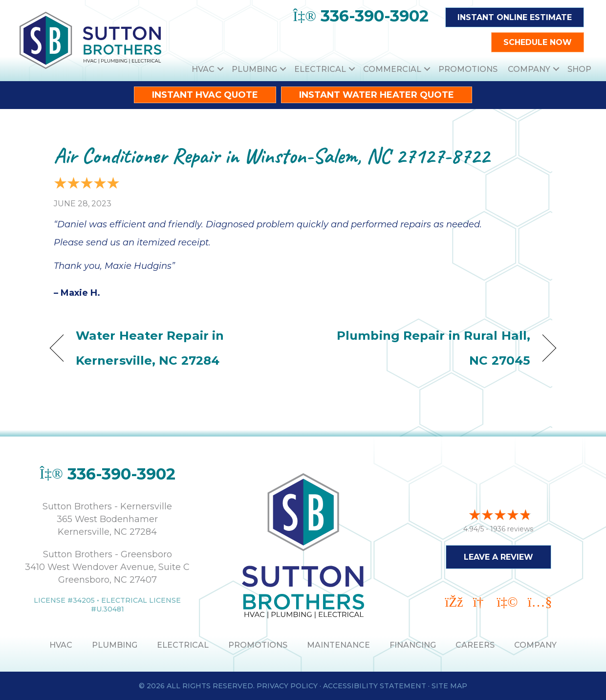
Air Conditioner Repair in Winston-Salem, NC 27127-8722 (271, 156)
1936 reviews (512, 527)
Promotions (468, 69)
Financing (413, 645)
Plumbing (254, 69)
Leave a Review (498, 556)
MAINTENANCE (338, 645)
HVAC (203, 69)
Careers (475, 645)
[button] (220, 69)
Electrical (320, 69)
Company (529, 69)
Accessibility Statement (375, 686)
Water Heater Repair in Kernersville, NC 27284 (150, 348)
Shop (579, 69)
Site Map (449, 686)
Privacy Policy (287, 686)
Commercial (392, 69)
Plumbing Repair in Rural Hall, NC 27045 (424, 348)
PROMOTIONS (258, 645)
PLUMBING (115, 645)
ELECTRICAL (183, 645)
